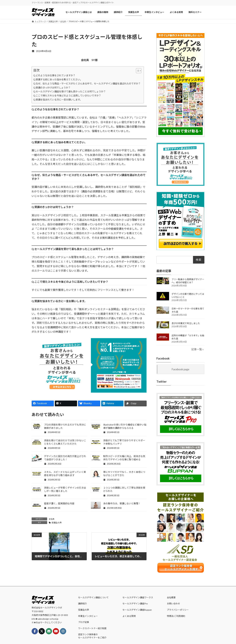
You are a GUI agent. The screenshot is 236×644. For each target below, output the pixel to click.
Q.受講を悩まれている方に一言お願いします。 (58, 100)
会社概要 (171, 597)
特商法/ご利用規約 (176, 616)
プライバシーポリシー (178, 610)
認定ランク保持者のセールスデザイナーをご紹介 (92, 636)
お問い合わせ (173, 604)
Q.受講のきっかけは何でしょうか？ (52, 88)
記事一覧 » (197, 349)
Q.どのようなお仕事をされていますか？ (54, 75)
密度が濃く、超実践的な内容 (59, 503)
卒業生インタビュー (88, 616)
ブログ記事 (84, 622)
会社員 (52, 519)
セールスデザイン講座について (93, 597)
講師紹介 (83, 604)
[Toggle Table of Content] (137, 71)
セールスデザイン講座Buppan (137, 610)
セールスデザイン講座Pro (135, 604)
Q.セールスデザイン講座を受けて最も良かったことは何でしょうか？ (70, 91)
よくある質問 (129, 616)
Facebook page (181, 369)
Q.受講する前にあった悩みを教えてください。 (58, 79)
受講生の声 (57, 523)
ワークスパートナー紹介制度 (92, 628)
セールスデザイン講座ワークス (138, 597)
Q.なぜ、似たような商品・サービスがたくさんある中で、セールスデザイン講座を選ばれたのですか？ (87, 83)
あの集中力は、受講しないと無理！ (122, 503)
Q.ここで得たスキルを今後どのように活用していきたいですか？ (67, 95)
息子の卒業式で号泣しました (186, 323)
